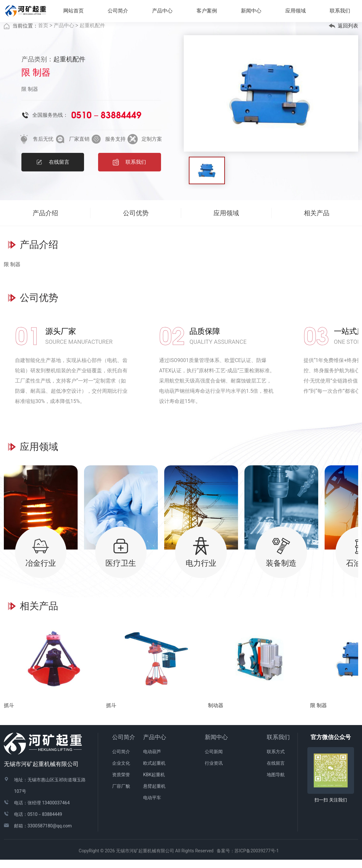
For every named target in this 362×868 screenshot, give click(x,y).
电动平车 (152, 806)
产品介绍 (45, 221)
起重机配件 (92, 34)
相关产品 (317, 221)
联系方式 (276, 760)
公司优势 (136, 221)
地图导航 (276, 783)
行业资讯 (214, 772)
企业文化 (121, 772)
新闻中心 (216, 746)
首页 (43, 34)
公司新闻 (214, 760)
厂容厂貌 (121, 795)
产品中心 (64, 34)
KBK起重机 (154, 783)
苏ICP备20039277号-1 (259, 859)
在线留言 (276, 772)
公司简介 (124, 746)
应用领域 (298, 12)
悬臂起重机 (154, 795)
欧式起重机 (154, 772)
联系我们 (278, 746)
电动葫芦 (152, 760)
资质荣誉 (121, 783)
